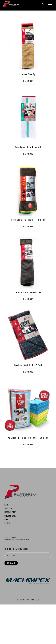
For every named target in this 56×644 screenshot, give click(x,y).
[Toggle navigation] (50, 5)
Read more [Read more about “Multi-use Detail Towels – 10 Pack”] (28, 226)
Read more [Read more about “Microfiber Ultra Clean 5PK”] (28, 154)
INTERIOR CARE (10, 516)
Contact (8, 523)
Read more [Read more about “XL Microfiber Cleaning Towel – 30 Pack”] (28, 444)
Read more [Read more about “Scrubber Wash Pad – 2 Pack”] (28, 372)
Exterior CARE (10, 512)
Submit (11, 563)
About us (8, 509)
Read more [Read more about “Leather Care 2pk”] (28, 81)
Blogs (7, 520)
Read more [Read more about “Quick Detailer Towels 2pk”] (28, 299)
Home (7, 505)
